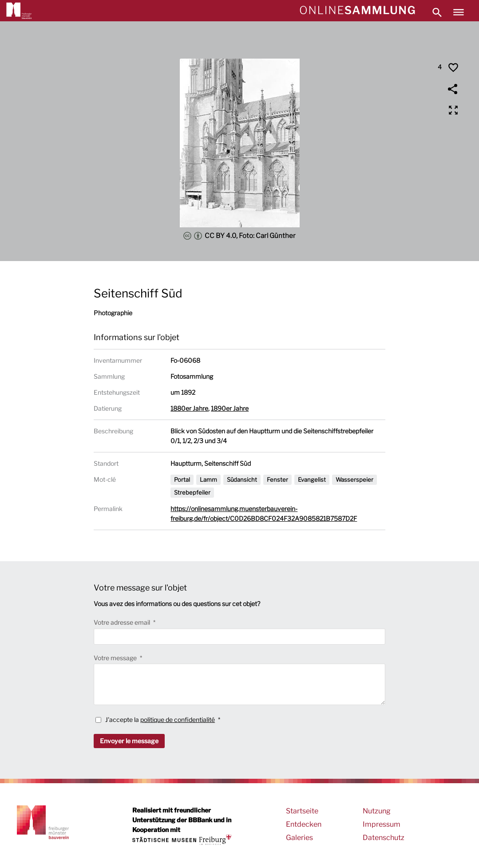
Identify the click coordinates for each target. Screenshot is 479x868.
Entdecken (304, 824)
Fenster (277, 480)
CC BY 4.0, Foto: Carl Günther (239, 236)
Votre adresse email (123, 622)
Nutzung (377, 811)
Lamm (208, 480)
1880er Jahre (189, 408)
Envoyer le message (129, 741)
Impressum (382, 824)
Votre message (116, 658)
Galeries (299, 838)
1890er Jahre (230, 408)
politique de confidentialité (178, 719)
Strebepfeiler (192, 492)
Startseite (302, 811)
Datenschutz (384, 838)
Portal (182, 480)
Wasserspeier (354, 480)
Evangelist (312, 480)
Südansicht (242, 480)
